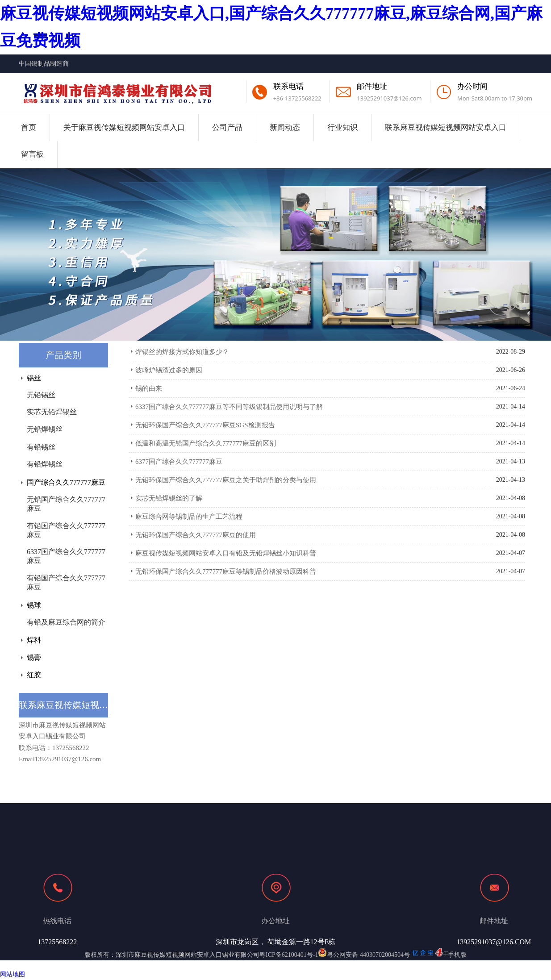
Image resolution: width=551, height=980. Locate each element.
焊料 (34, 640)
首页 (29, 127)
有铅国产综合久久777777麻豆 (66, 530)
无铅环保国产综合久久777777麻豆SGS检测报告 (205, 425)
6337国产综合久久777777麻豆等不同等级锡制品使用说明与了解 (229, 407)
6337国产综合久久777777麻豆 (66, 556)
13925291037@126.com (389, 98)
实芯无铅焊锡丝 (52, 412)
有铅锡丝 (41, 447)
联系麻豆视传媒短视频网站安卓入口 (446, 127)
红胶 (34, 675)
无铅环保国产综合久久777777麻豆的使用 (196, 535)
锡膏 (34, 657)
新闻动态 (285, 127)
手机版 (457, 955)
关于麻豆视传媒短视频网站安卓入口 (124, 127)
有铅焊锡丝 (45, 464)
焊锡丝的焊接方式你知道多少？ (182, 352)
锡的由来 (149, 388)
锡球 (34, 605)
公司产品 (227, 127)
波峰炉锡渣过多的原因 (169, 370)
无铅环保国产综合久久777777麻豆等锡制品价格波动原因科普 (226, 571)
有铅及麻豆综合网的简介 (66, 622)
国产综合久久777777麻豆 (66, 482)
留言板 (32, 154)
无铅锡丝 (41, 395)
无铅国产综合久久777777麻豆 (66, 504)
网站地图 (13, 974)
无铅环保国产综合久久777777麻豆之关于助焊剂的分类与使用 (226, 480)
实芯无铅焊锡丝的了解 (169, 498)
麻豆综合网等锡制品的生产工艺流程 (189, 517)
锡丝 (34, 378)
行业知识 (342, 127)
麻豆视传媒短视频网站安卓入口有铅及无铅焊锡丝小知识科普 (226, 553)
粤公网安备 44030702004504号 (364, 955)
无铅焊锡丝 (45, 429)
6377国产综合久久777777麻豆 (179, 462)
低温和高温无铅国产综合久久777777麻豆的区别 (206, 443)
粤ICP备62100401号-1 (289, 955)
